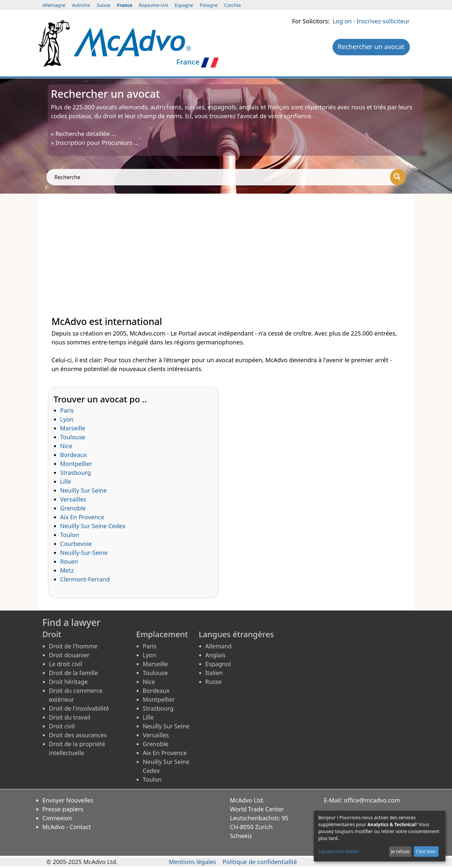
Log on (342, 21)
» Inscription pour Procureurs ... (95, 143)
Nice (66, 446)
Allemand (219, 646)
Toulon (70, 535)
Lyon (67, 419)
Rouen (69, 561)
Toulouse (73, 437)
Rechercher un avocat (371, 47)
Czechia (232, 5)
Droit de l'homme (73, 646)
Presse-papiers (63, 809)
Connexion (57, 818)
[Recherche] (398, 177)
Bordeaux (74, 455)
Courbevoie (76, 544)
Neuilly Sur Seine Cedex (93, 526)
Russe (214, 682)
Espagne (184, 5)
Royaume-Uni (154, 5)
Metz (67, 570)
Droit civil (62, 726)
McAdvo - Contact (67, 827)
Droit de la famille (74, 673)
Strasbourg (76, 473)
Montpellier (76, 464)
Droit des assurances (78, 735)
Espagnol (218, 664)
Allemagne (54, 5)
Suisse (104, 5)
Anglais (216, 655)
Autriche (81, 5)
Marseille (73, 428)
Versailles (73, 499)
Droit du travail (70, 717)
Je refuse (400, 851)
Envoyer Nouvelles (68, 800)
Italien (214, 673)
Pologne (209, 5)
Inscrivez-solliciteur (383, 21)
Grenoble (73, 508)
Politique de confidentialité (260, 862)
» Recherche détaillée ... (84, 134)
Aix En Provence (82, 517)
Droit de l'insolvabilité (79, 708)
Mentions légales (192, 862)
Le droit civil (66, 664)
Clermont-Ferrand (85, 579)
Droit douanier (69, 655)
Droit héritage (68, 682)
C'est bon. (426, 851)
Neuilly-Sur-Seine (84, 553)
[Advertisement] (226, 246)
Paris (67, 410)
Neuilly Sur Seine (84, 490)
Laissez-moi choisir (339, 851)
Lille (66, 481)
